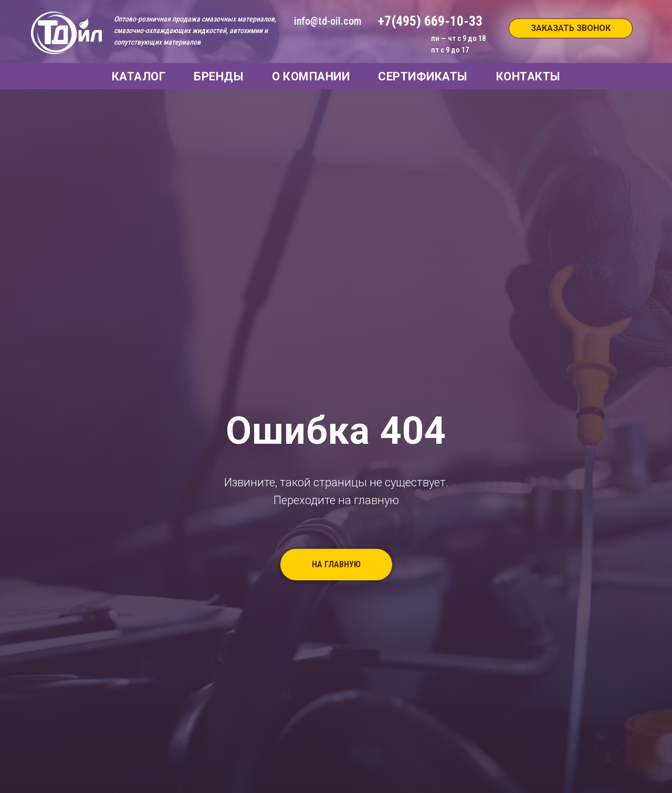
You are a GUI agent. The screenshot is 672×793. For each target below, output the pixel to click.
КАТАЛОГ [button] (139, 76)
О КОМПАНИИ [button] (311, 76)
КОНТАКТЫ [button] (528, 76)
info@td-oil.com (328, 21)
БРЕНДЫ (219, 76)
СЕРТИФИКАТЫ (423, 76)
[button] (571, 28)
